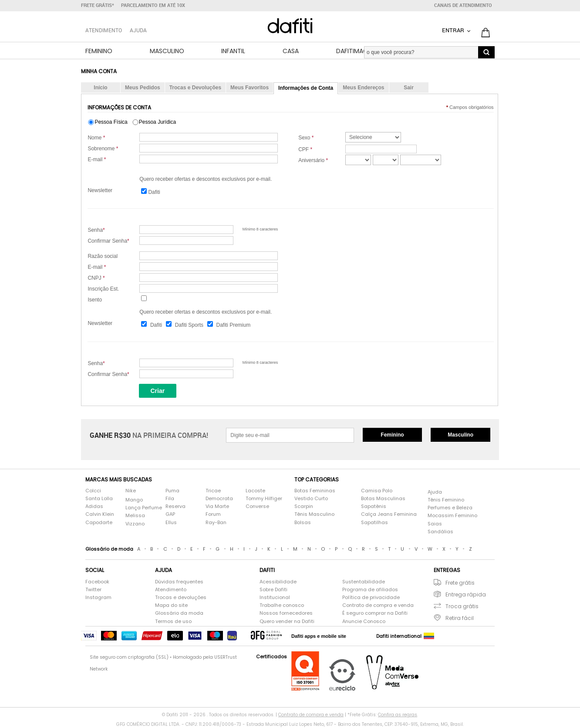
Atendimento (171, 590)
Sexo (306, 138)
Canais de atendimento (463, 5)
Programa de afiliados (370, 590)
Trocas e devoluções (181, 598)
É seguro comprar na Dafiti (375, 614)
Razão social (103, 257)
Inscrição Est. (103, 290)
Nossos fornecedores (286, 614)
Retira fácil (460, 619)
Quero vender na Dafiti (287, 622)
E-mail (97, 160)
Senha (96, 231)
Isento (95, 301)
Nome (96, 138)
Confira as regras (398, 716)
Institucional (275, 598)
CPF (305, 150)
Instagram (98, 598)
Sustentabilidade (364, 582)
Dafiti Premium (233, 326)
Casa (291, 51)
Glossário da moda (179, 614)
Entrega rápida (466, 595)
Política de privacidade (371, 598)
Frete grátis (460, 583)
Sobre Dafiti (273, 590)
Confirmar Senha (108, 242)
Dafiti (154, 193)
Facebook (97, 582)
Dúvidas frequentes (179, 582)
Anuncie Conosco (364, 622)
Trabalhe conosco (282, 606)
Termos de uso (173, 622)
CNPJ (96, 279)
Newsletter (100, 191)
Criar (157, 391)
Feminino (99, 51)
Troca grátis (462, 607)
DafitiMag (352, 51)
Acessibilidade (278, 582)
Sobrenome (103, 149)
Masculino (167, 51)
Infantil (233, 51)
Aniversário (313, 161)
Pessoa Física (111, 122)
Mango (134, 500)
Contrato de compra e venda (378, 606)
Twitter (93, 590)
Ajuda (138, 30)
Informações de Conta (306, 88)
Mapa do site (171, 606)
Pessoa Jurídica (157, 122)
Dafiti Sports (189, 326)
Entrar (454, 30)
